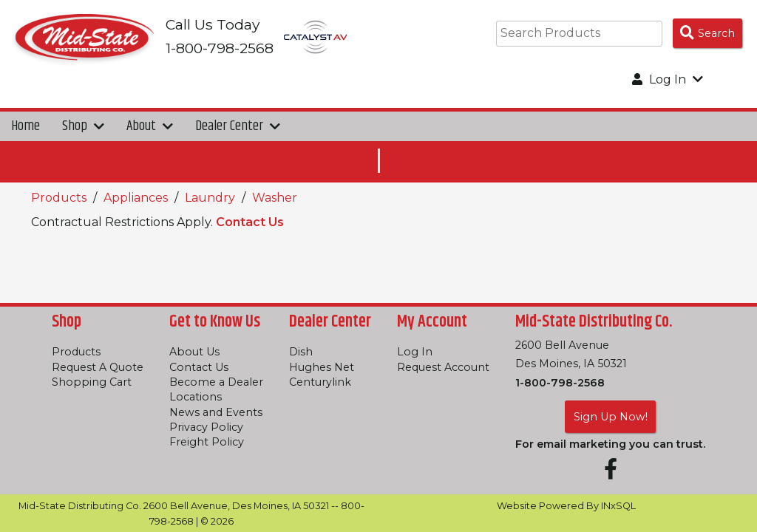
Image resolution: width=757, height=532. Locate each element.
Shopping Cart (92, 382)
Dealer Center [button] (238, 126)
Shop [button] (83, 126)
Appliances (136, 198)
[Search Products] (707, 33)
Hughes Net (322, 367)
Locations (196, 397)
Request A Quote (98, 367)
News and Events (216, 412)
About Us (194, 352)
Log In (415, 352)
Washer (275, 198)
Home (26, 126)
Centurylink (320, 382)
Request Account (443, 367)
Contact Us (250, 222)
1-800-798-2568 (560, 383)
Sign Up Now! (611, 417)
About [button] (150, 126)
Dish (301, 352)
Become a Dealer (216, 382)
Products (59, 198)
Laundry (210, 198)
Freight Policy (207, 442)
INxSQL (618, 506)
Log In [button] (668, 79)
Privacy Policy (206, 427)
